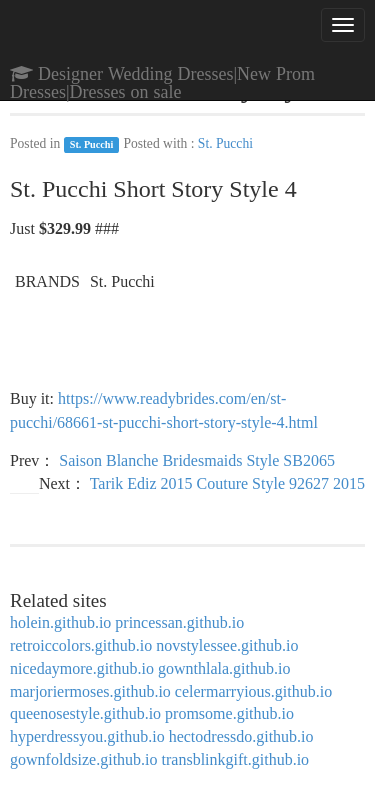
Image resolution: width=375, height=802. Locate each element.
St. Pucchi (92, 144)
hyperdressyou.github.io (87, 736)
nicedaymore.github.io (82, 668)
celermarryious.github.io (253, 691)
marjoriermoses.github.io (90, 691)
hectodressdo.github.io (241, 736)
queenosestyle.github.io (85, 713)
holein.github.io (60, 622)
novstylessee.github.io (227, 645)
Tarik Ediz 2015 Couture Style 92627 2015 (227, 483)
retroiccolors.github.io (81, 645)
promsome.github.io (229, 713)
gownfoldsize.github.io (84, 759)
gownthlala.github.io (224, 668)
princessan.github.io (179, 622)
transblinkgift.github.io (236, 759)
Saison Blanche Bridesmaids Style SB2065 (197, 460)
